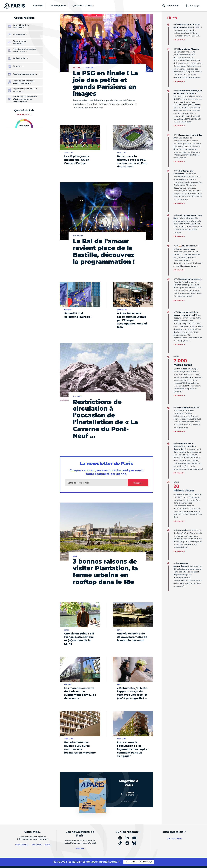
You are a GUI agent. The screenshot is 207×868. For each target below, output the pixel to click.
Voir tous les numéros (129, 801)
